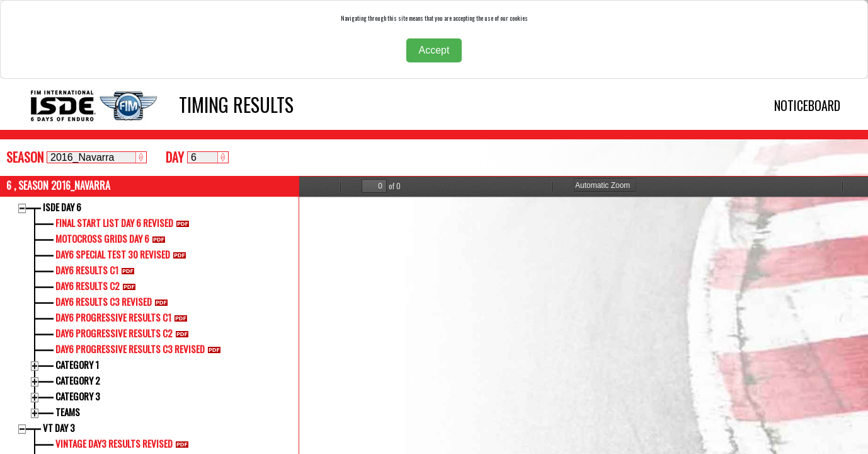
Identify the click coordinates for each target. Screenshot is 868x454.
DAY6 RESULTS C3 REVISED (114, 301)
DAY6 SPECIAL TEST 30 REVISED (123, 254)
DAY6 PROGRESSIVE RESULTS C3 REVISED (140, 349)
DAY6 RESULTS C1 (97, 270)
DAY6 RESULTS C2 (98, 286)
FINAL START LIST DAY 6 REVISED (125, 223)
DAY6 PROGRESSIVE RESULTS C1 (124, 317)
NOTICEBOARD (807, 105)
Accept (434, 50)
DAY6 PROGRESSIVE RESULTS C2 (124, 333)
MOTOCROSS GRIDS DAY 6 (113, 238)
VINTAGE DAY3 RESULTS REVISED (124, 443)
